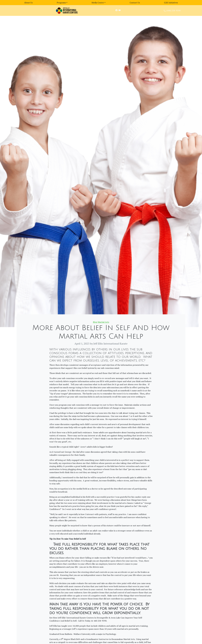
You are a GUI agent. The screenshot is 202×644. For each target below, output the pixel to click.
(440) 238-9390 (173, 10)
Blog (95, 322)
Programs (61, 3)
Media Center (98, 3)
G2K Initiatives (171, 3)
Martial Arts (103, 322)
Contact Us (135, 3)
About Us (28, 3)
